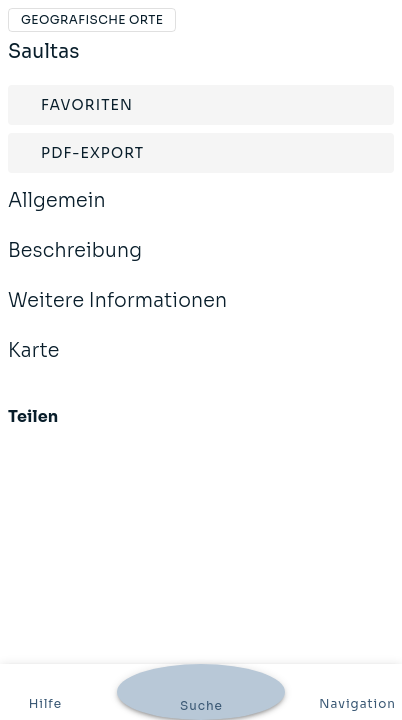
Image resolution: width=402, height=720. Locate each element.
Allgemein (57, 214)
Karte (33, 364)
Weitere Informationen (117, 314)
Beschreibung (75, 264)
